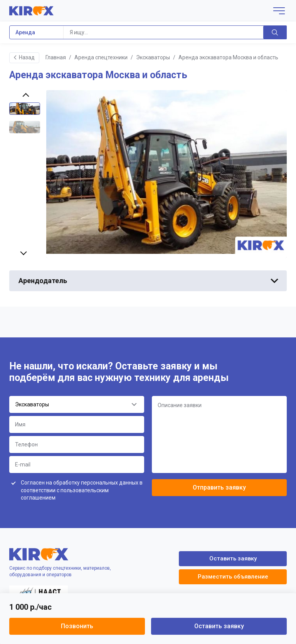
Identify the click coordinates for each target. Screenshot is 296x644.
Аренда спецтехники (101, 57)
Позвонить (77, 626)
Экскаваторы (153, 57)
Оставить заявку (219, 626)
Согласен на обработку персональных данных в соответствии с (82, 490)
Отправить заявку (219, 487)
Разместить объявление (233, 577)
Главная (56, 57)
